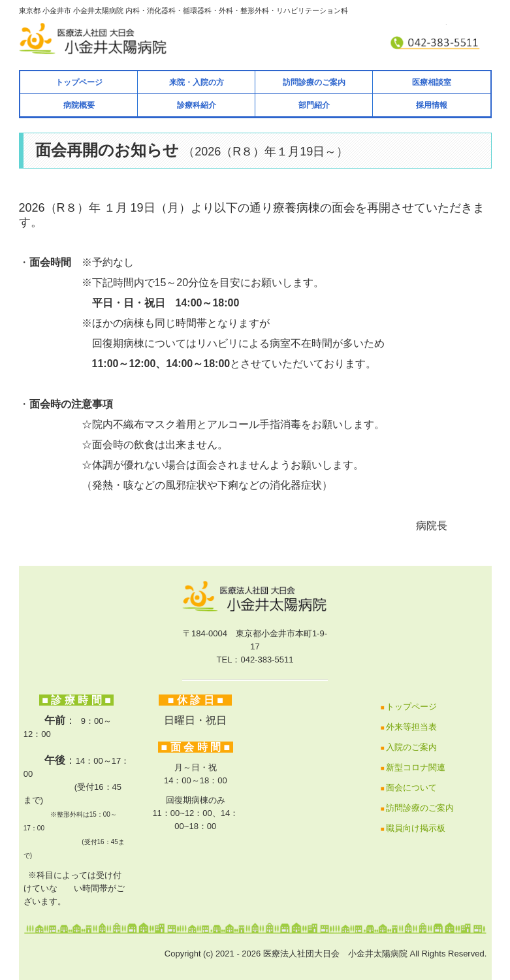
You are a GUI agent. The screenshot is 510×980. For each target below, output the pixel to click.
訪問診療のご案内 (314, 82)
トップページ (79, 82)
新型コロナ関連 (416, 767)
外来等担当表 (411, 727)
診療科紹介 (197, 105)
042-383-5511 (267, 660)
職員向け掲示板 (416, 828)
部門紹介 (314, 105)
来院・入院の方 (197, 82)
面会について (411, 788)
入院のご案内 (411, 747)
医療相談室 (432, 82)
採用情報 (432, 105)
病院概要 (79, 105)
